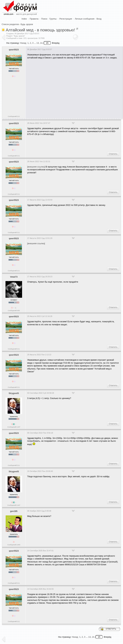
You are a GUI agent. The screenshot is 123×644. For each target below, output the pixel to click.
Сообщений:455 (14, 310)
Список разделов (10, 24)
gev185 (14, 511)
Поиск (44, 19)
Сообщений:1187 (14, 427)
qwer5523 (14, 50)
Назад (23, 43)
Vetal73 (14, 277)
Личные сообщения (85, 19)
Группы (53, 19)
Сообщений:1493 (14, 545)
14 (41, 43)
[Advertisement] (74, 87)
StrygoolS (14, 393)
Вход (99, 19)
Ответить (113, 154)
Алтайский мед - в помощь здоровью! (40, 30)
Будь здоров (27, 24)
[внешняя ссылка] (36, 167)
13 (38, 43)
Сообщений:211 (14, 116)
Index (24, 19)
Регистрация (66, 19)
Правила (34, 19)
